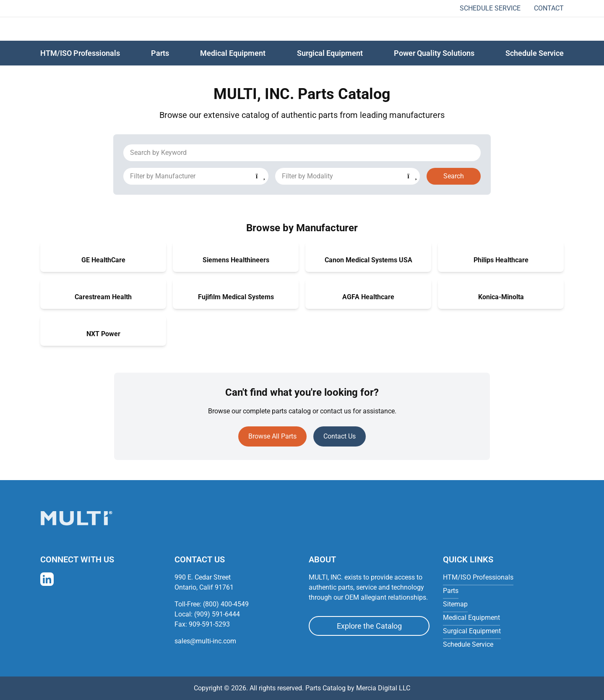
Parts (451, 591)
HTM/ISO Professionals (80, 53)
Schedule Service (490, 8)
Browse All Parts (272, 436)
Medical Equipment (233, 53)
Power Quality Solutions (434, 53)
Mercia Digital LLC (383, 688)
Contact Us (340, 436)
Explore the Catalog (369, 626)
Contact (549, 8)
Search (454, 176)
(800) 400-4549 (226, 604)
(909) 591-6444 (217, 614)
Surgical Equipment (330, 53)
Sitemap (455, 604)
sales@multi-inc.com (205, 641)
